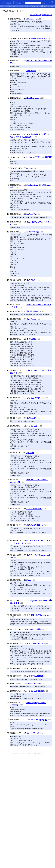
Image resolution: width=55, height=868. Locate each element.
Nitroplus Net (32, 19)
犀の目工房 (31, 418)
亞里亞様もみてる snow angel (39, 615)
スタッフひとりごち (35, 643)
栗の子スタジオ (33, 311)
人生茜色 (30, 453)
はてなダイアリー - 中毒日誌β (39, 157)
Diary (29, 580)
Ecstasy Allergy (33, 232)
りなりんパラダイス (35, 398)
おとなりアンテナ (35, 15)
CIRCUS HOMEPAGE (36, 38)
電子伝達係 (31, 339)
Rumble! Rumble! (34, 684)
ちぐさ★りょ (32, 668)
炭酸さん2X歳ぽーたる (36, 525)
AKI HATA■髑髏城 (35, 676)
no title (29, 168)
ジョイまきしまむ (34, 509)
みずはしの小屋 (33, 629)
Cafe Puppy (31, 319)
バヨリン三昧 (32, 426)
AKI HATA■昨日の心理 (37, 720)
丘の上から (31, 214)
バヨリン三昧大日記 (35, 691)
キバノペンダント (34, 733)
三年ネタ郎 (31, 71)
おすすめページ (47, 15)
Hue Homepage (33, 98)
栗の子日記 (31, 280)
